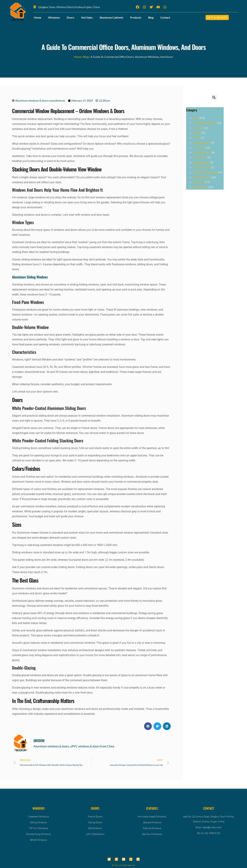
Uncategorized (202, 167)
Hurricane (199, 147)
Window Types (202, 177)
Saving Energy (201, 162)
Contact (165, 17)
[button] (148, 726)
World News (200, 187)
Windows (54, 17)
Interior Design (202, 152)
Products (136, 17)
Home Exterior (202, 142)
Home (38, 17)
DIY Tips (198, 128)
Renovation (200, 157)
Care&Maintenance (205, 123)
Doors (70, 17)
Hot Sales (87, 17)
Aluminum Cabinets (111, 17)
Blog (151, 17)
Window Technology (205, 172)
